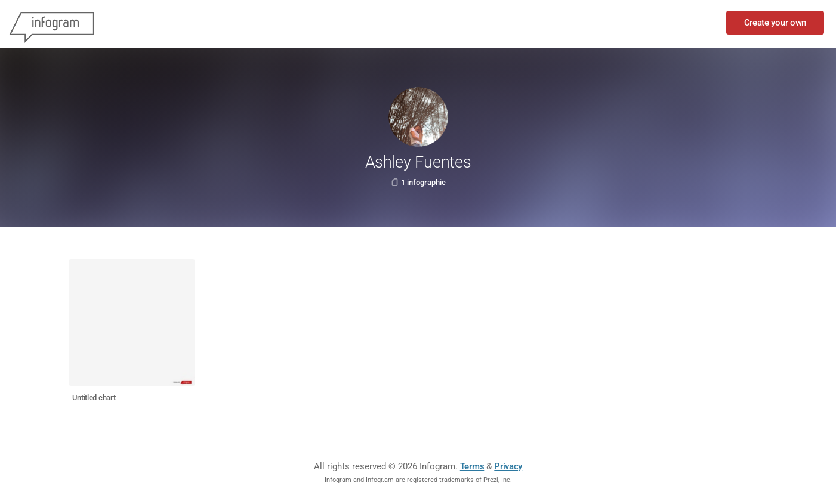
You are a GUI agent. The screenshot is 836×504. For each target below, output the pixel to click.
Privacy (508, 466)
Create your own (775, 23)
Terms (472, 466)
